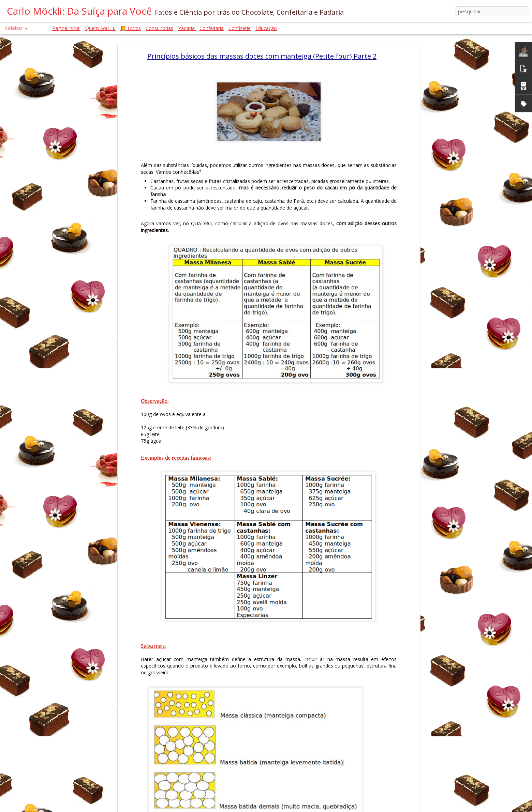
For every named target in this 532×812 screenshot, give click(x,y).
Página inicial (66, 28)
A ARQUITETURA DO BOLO (42, 701)
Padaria (187, 28)
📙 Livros (131, 28)
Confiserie (240, 28)
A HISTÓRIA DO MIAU (41, 624)
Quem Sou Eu (100, 28)
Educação (266, 28)
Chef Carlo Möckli (231, 762)
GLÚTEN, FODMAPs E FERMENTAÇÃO (52, 609)
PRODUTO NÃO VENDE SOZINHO (49, 578)
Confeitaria (212, 28)
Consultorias (159, 28)
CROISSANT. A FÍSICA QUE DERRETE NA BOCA (60, 639)
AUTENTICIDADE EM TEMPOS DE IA (49, 670)
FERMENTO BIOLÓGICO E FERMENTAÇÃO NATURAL (65, 547)
